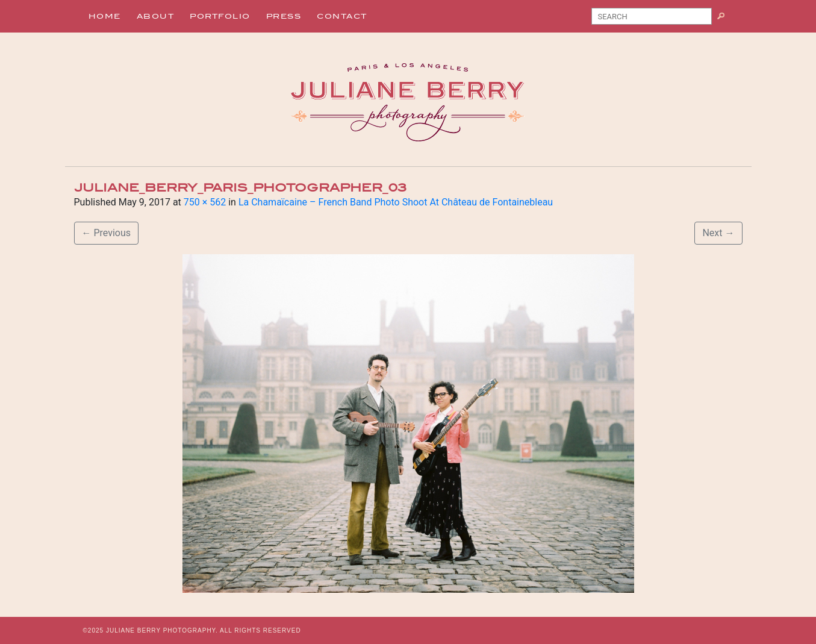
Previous (107, 233)
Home (105, 16)
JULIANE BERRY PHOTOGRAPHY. (162, 630)
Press (284, 16)
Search (725, 19)
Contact (342, 16)
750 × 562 (205, 202)
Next (718, 233)
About (156, 16)
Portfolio (220, 16)
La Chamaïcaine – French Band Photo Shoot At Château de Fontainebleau (396, 202)
